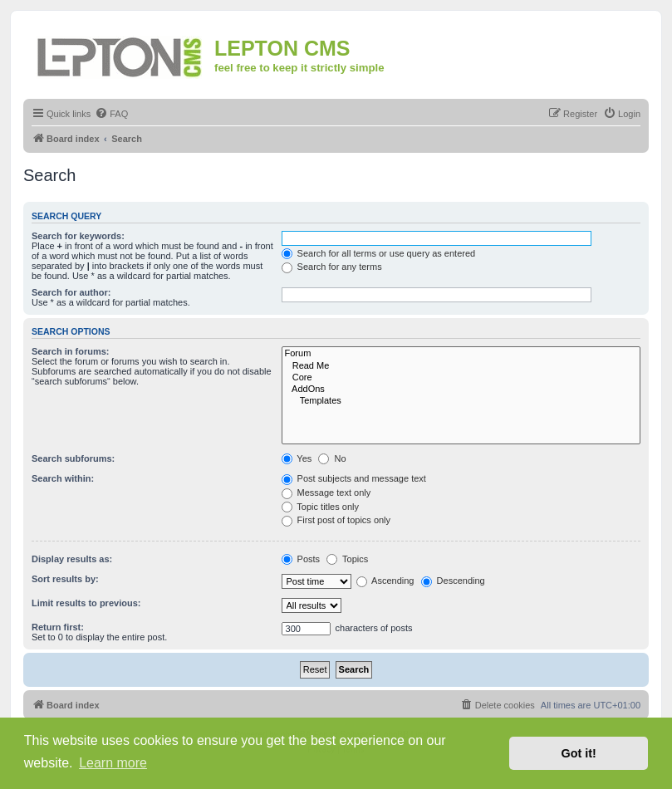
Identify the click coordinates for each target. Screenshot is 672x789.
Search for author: (71, 292)
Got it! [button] (579, 753)
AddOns (461, 390)
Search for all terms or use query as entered (379, 253)
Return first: (58, 627)
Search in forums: (71, 351)
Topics (347, 559)
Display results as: (72, 559)
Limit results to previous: (86, 603)
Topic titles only (320, 507)
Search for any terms (332, 267)
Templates (461, 401)
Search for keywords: (78, 236)
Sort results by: (65, 579)
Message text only (326, 493)
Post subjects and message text (354, 478)
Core (461, 378)
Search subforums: (73, 458)
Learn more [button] (113, 763)
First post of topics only (336, 520)
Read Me (461, 366)
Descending (453, 581)
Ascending (385, 581)
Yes (297, 458)
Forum (461, 354)
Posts (301, 559)
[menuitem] (111, 114)
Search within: (63, 478)
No (332, 458)
